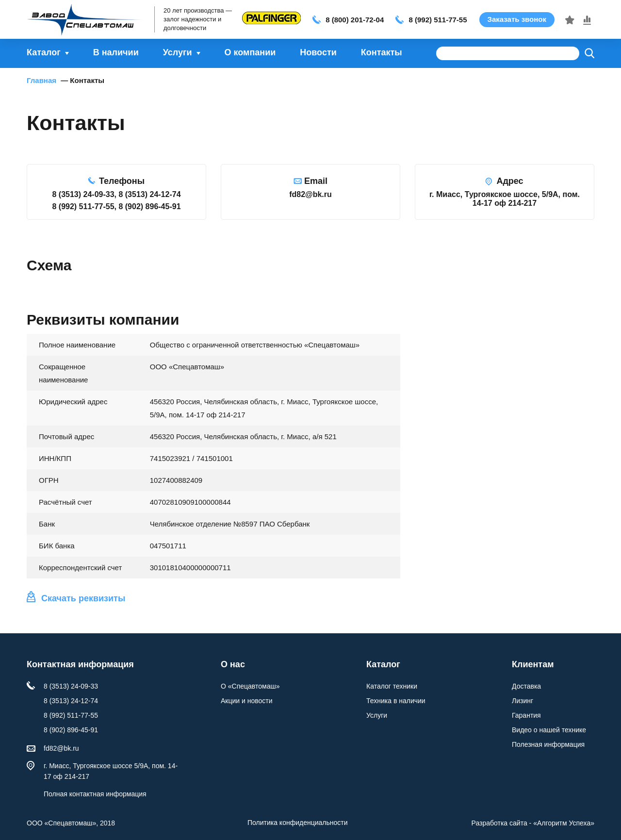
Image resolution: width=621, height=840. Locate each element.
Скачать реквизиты (83, 598)
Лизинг (523, 701)
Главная (41, 80)
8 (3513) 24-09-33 (71, 686)
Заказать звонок (517, 19)
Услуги (377, 715)
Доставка (526, 686)
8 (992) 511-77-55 (438, 20)
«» (564, 823)
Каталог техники (392, 686)
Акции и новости (247, 701)
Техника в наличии (396, 701)
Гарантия (526, 715)
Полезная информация (548, 744)
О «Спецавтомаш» (250, 686)
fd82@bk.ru (61, 748)
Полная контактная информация (95, 794)
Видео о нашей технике (549, 730)
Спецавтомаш (87, 19)
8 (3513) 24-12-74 (71, 701)
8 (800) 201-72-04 (355, 20)
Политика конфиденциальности (298, 823)
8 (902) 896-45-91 (71, 730)
